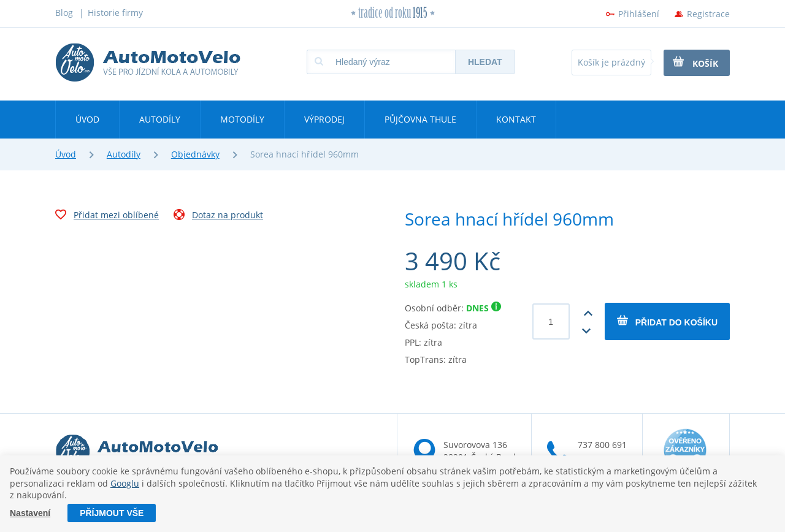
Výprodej (324, 119)
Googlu (125, 483)
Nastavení (30, 513)
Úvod (87, 119)
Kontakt (516, 119)
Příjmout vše (112, 513)
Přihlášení (639, 14)
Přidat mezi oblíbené (107, 216)
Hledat (485, 62)
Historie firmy (115, 13)
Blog (64, 13)
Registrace (708, 14)
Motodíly (242, 119)
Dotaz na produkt (218, 216)
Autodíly (160, 119)
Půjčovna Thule (420, 119)
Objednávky (195, 154)
